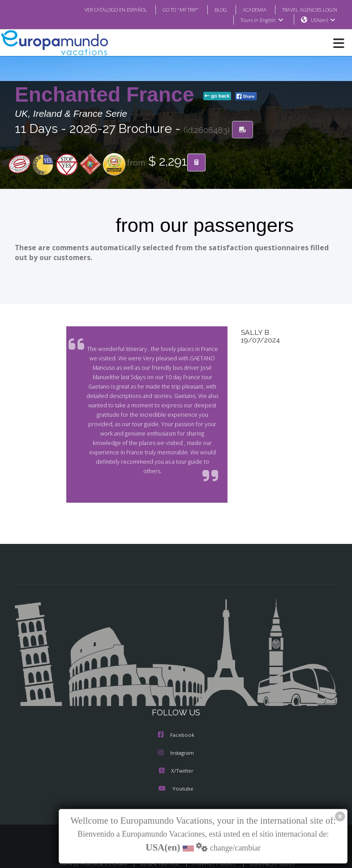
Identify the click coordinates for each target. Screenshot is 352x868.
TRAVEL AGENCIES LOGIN (306, 9)
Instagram (176, 744)
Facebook (176, 726)
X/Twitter (176, 762)
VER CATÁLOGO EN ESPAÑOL (98, 9)
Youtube (176, 780)
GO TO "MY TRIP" (169, 9)
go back (217, 96)
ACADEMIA (247, 9)
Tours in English (261, 20)
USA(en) (323, 20)
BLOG (212, 9)
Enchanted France (107, 95)
